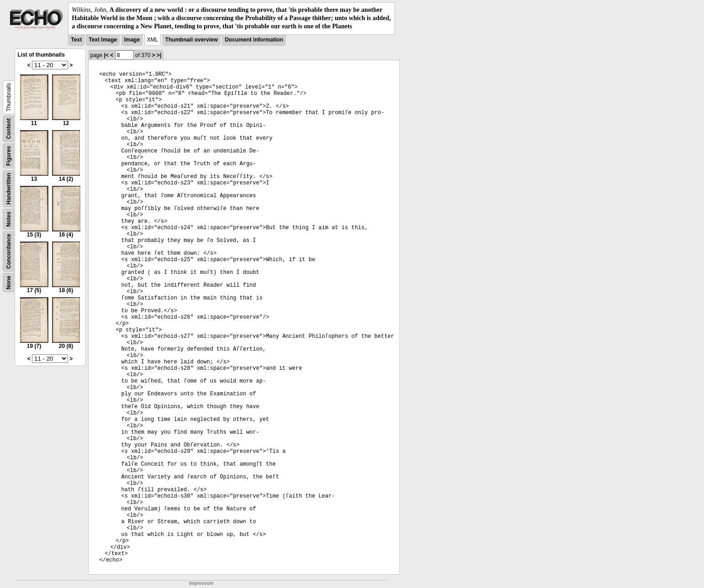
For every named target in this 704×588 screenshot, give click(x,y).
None (9, 283)
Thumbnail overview (192, 40)
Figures (9, 155)
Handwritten (9, 188)
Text (76, 40)
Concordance (9, 251)
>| (159, 55)
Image (132, 40)
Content (9, 129)
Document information (254, 40)
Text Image (103, 40)
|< (106, 55)
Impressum (201, 583)
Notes (9, 219)
